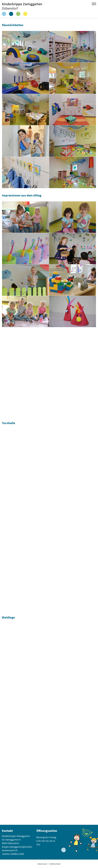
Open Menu (94, 4)
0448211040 (17, 854)
